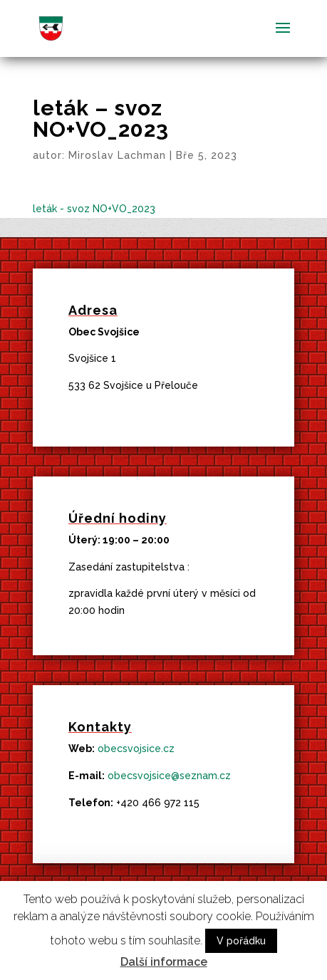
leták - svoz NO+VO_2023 (94, 209)
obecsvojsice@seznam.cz (169, 776)
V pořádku (241, 941)
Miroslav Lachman (117, 155)
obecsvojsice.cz (136, 749)
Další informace (164, 962)
